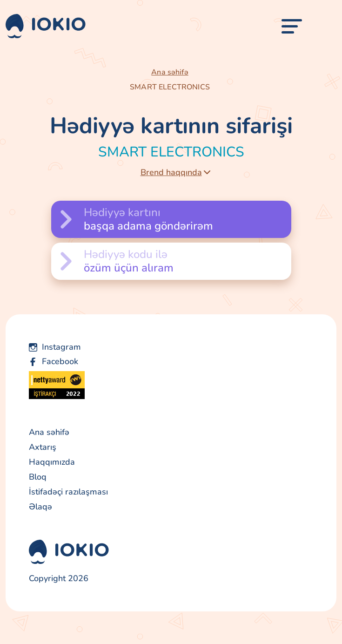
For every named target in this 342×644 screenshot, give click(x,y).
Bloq (38, 477)
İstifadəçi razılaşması (68, 492)
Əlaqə (40, 507)
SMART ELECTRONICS (170, 87)
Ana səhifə (170, 72)
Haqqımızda (52, 462)
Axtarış (43, 447)
